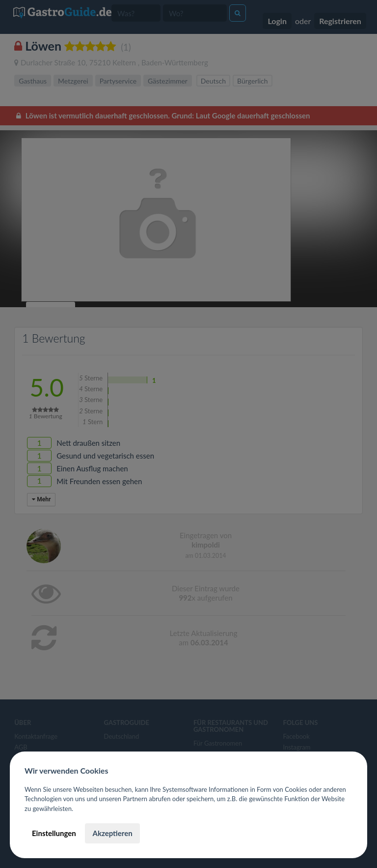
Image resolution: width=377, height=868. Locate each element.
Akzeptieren (112, 833)
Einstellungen (54, 833)
